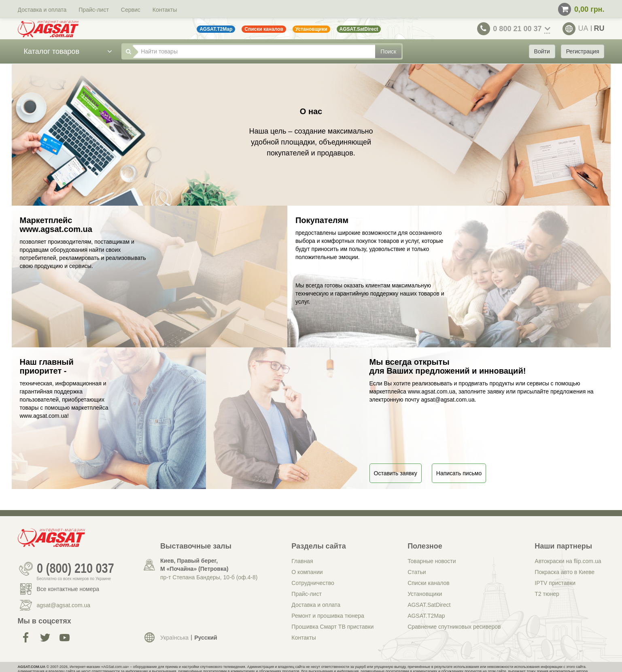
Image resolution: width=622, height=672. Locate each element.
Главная (302, 561)
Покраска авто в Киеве (565, 572)
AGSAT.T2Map (426, 616)
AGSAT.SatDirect (429, 605)
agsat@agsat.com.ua (64, 605)
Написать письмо (459, 473)
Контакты (165, 10)
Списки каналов (429, 583)
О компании (307, 572)
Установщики (425, 594)
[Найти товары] (254, 51)
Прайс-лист (94, 10)
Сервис (131, 10)
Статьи (417, 572)
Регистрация (583, 51)
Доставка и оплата (42, 10)
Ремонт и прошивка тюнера (328, 616)
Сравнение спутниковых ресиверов (454, 627)
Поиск (388, 51)
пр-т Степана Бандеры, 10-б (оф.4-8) (209, 577)
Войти (542, 51)
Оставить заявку (396, 473)
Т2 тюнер (547, 594)
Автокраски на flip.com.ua (568, 561)
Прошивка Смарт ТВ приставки (332, 627)
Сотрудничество (313, 583)
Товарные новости (432, 561)
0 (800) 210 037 (75, 569)
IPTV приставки (555, 583)
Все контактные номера (68, 589)
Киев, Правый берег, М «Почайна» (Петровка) (194, 565)
